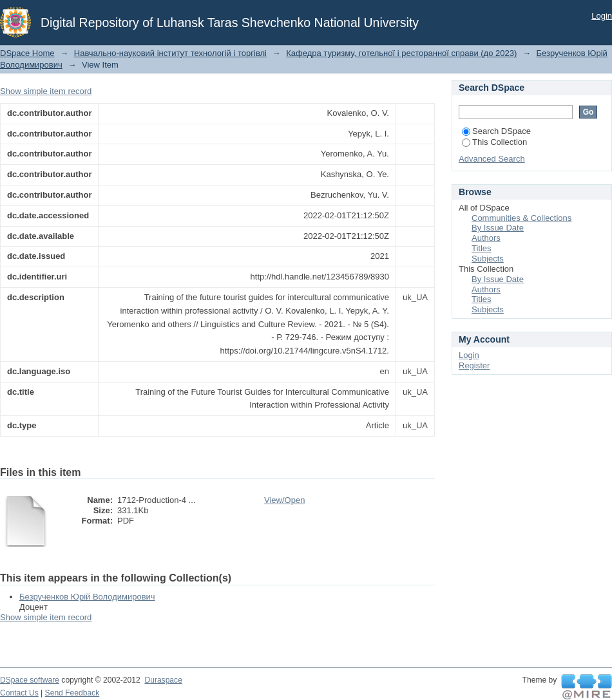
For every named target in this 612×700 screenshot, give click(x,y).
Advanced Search (492, 159)
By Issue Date (498, 228)
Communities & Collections (521, 218)
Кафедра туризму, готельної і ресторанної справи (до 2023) (401, 53)
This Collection (494, 142)
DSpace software (30, 680)
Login (602, 16)
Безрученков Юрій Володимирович (87, 597)
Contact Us (19, 693)
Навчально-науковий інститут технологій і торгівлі (170, 53)
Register (474, 365)
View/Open (284, 500)
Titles (482, 248)
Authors (486, 238)
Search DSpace (496, 131)
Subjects (488, 259)
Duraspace (163, 680)
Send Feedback (72, 693)
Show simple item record (46, 91)
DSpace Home (27, 53)
